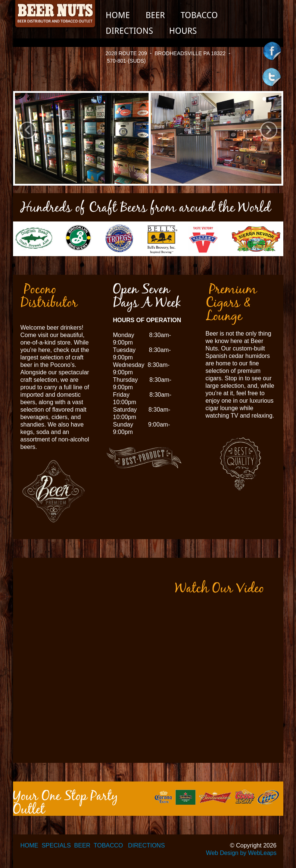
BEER (82, 845)
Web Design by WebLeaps (241, 853)
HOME (29, 845)
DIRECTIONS (147, 845)
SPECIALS (56, 845)
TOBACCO (108, 845)
